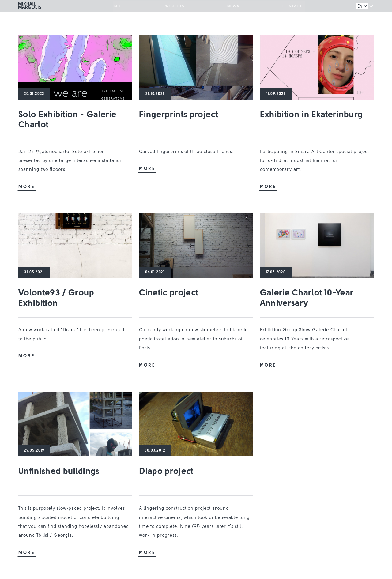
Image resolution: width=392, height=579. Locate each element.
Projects (176, 7)
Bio (123, 7)
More (27, 187)
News (231, 7)
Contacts (287, 7)
